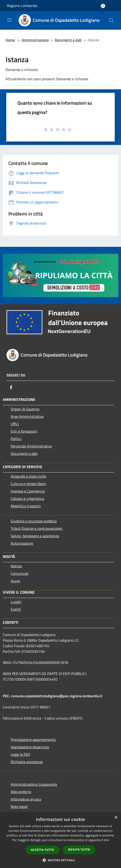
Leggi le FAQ (20, 754)
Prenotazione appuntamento (33, 739)
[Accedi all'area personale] (103, 6)
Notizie (16, 566)
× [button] (116, 818)
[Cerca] (111, 20)
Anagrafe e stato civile (28, 476)
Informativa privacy (26, 799)
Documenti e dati (68, 40)
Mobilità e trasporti (26, 506)
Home (10, 40)
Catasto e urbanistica (27, 498)
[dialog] (60, 840)
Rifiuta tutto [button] (79, 850)
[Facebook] (11, 387)
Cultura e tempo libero (28, 484)
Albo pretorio (21, 792)
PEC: (7, 696)
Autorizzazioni (22, 543)
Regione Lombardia (22, 6)
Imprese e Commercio (28, 491)
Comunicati (20, 573)
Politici (16, 439)
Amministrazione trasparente (34, 784)
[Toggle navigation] (9, 20)
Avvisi (15, 581)
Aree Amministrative (27, 416)
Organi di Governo (25, 409)
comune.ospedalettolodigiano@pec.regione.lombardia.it (57, 696)
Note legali (19, 807)
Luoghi (16, 602)
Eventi (16, 609)
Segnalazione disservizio (30, 747)
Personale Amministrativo (31, 446)
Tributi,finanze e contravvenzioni (37, 528)
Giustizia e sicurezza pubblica (34, 521)
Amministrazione (35, 40)
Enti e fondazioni (24, 431)
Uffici (15, 424)
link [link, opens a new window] (106, 840)
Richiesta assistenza (27, 762)
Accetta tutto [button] (43, 850)
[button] (61, 860)
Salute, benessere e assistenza (35, 536)
